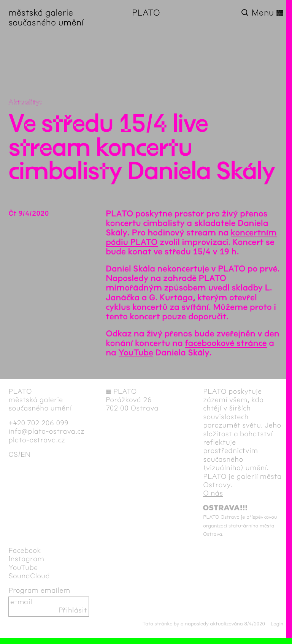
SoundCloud (29, 576)
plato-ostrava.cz (37, 440)
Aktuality (24, 102)
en (25, 455)
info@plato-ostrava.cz (46, 432)
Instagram (26, 559)
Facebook (25, 551)
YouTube (136, 353)
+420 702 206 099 (38, 423)
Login (277, 624)
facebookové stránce (226, 343)
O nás (213, 493)
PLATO (146, 13)
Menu (268, 13)
